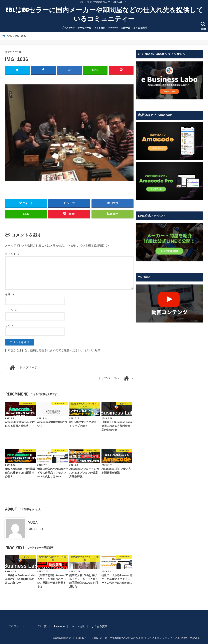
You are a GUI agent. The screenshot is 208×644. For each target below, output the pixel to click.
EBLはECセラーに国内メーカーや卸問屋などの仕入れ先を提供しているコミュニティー (104, 14)
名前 (10, 294)
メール (11, 310)
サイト (9, 325)
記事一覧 (126, 28)
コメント (12, 254)
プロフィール (68, 28)
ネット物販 (100, 28)
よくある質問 (140, 28)
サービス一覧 (84, 28)
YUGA (33, 523)
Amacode (113, 28)
